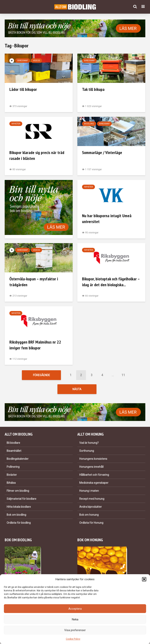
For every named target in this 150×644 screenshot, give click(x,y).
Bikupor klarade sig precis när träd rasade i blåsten (37, 155)
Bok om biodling (16, 515)
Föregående (42, 375)
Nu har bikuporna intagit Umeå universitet (107, 219)
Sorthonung (87, 451)
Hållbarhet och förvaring (94, 475)
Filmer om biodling (18, 491)
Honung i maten (89, 491)
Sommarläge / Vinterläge (102, 152)
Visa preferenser (75, 630)
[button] (144, 579)
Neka (75, 619)
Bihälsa (11, 483)
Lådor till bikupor (23, 89)
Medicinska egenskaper (94, 483)
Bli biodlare (13, 443)
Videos (36, 61)
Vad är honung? (89, 443)
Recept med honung (92, 499)
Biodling (89, 124)
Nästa (77, 390)
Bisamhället (14, 451)
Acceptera (75, 609)
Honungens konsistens (93, 459)
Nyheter (16, 124)
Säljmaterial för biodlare (21, 499)
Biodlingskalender (18, 459)
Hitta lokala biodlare (19, 507)
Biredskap (23, 61)
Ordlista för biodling (19, 523)
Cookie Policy (73, 639)
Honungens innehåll (91, 467)
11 (123, 375)
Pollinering (13, 467)
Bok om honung (89, 515)
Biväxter (12, 475)
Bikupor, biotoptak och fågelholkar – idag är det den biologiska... (111, 282)
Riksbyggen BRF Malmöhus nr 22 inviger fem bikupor (35, 345)
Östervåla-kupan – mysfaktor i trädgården (34, 282)
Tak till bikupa (93, 89)
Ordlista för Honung (91, 523)
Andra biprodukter (91, 507)
